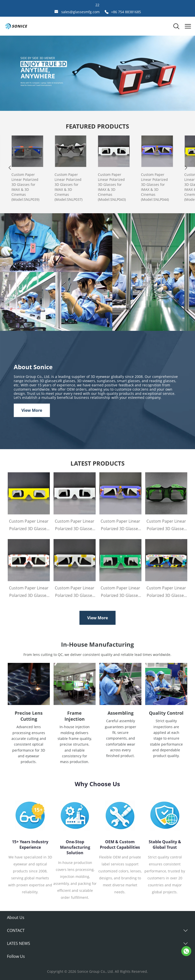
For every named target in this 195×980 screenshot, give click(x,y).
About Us (16, 917)
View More (32, 410)
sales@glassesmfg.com (80, 12)
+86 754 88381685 (126, 12)
